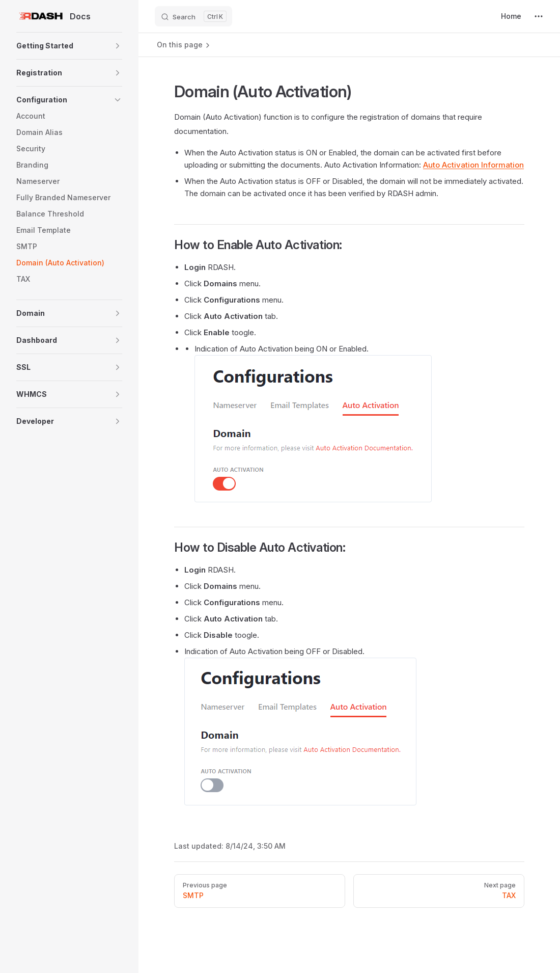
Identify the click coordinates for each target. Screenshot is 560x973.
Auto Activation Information (473, 165)
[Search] (193, 16)
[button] (69, 46)
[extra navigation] (539, 16)
